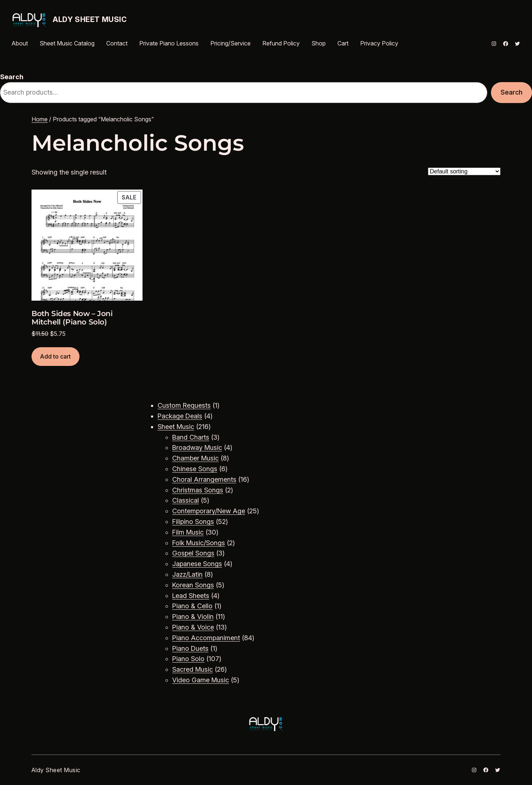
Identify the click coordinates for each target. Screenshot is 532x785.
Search (12, 77)
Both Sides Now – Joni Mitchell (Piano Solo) (72, 318)
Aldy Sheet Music (90, 19)
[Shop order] (464, 171)
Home (40, 119)
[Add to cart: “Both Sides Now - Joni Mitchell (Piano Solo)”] (56, 357)
